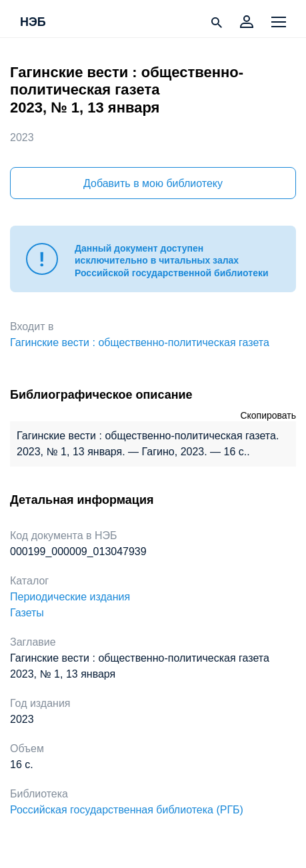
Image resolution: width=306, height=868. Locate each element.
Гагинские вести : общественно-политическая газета (140, 342)
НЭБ (33, 23)
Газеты (27, 613)
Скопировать (268, 415)
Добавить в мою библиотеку (153, 183)
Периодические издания (70, 597)
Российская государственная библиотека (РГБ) (127, 810)
